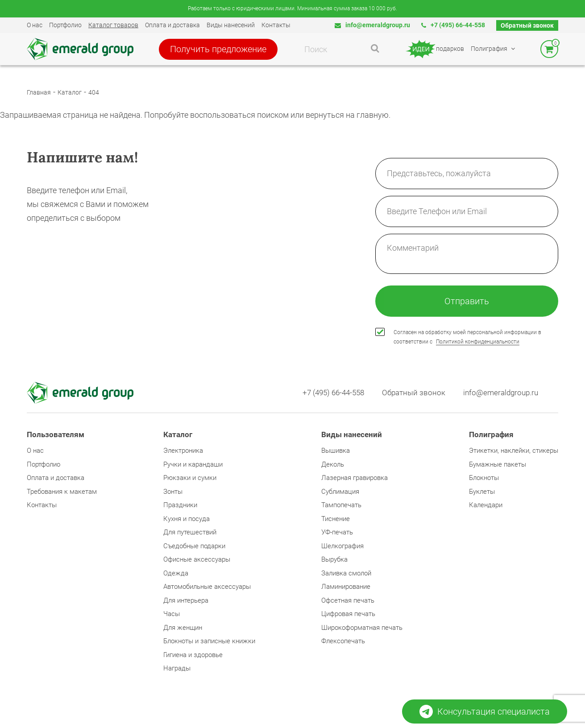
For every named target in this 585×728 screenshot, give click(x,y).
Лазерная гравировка (355, 478)
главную (373, 115)
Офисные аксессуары (197, 559)
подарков (434, 49)
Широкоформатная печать (362, 628)
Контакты (276, 25)
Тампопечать (341, 505)
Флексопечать (343, 641)
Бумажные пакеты (498, 464)
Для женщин (183, 628)
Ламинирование (346, 587)
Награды (177, 668)
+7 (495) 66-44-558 (453, 25)
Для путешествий (190, 532)
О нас (35, 25)
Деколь (333, 464)
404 (94, 92)
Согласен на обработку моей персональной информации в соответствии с (467, 337)
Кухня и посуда (187, 519)
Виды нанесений (231, 25)
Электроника (183, 451)
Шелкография (342, 546)
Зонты (173, 492)
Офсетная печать (348, 600)
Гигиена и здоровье (193, 655)
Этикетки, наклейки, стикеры (514, 451)
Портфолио (65, 25)
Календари (486, 505)
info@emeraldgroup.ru (372, 25)
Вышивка (336, 451)
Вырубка (334, 559)
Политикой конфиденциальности (478, 342)
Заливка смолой (346, 573)
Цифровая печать (348, 614)
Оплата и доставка (172, 25)
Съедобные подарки (194, 546)
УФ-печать (337, 532)
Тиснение (336, 519)
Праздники (180, 505)
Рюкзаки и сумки (190, 478)
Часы (172, 614)
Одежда (176, 573)
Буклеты (482, 492)
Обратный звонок (527, 25)
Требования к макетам (62, 492)
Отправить (467, 301)
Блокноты (484, 478)
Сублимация (340, 492)
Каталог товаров (113, 25)
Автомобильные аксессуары (207, 587)
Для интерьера (186, 600)
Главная (39, 92)
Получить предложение (218, 49)
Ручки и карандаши (193, 464)
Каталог (70, 92)
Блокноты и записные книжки (209, 641)
